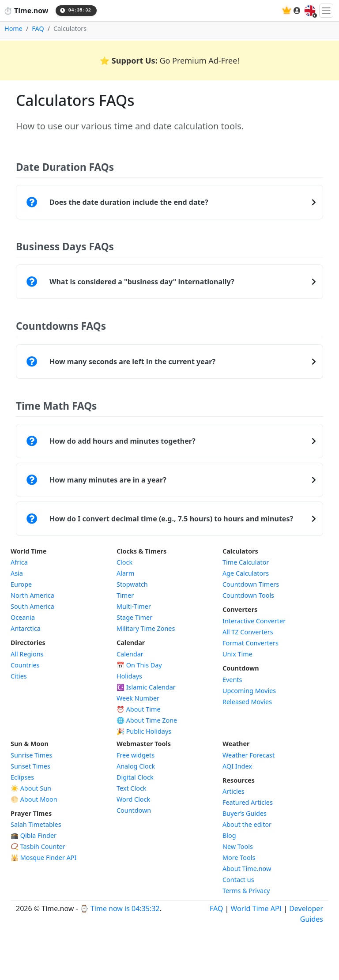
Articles (234, 791)
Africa (19, 562)
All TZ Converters (248, 632)
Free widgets (136, 755)
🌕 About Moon (34, 799)
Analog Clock (136, 766)
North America (32, 595)
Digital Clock (135, 777)
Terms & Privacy (246, 891)
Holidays (129, 676)
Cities (19, 676)
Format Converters (250, 643)
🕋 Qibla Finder (34, 835)
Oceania (23, 617)
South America (32, 606)
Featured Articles (248, 802)
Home (13, 28)
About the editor (247, 824)
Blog (229, 835)
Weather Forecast (249, 755)
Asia (17, 573)
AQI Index (237, 766)
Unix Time (237, 654)
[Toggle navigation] (326, 11)
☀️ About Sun (31, 788)
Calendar (130, 654)
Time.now (26, 11)
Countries (25, 665)
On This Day (139, 665)
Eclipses (22, 777)
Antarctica (26, 628)
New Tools (238, 846)
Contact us (238, 880)
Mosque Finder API (43, 857)
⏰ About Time (139, 709)
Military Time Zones (146, 628)
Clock (124, 562)
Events (232, 680)
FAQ (38, 28)
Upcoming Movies (249, 691)
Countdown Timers (251, 584)
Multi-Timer (134, 606)
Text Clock (131, 788)
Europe (21, 584)
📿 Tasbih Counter (38, 846)
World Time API (256, 908)
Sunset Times (30, 766)
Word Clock (133, 799)
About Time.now (247, 869)
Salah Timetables (36, 824)
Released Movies (247, 702)
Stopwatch (132, 584)
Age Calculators (246, 573)
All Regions (27, 654)
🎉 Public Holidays (144, 731)
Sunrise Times (31, 755)
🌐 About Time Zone (147, 720)
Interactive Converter (254, 621)
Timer (125, 595)
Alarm (125, 573)
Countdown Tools (248, 595)
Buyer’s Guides (245, 813)
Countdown (134, 810)
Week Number (138, 698)
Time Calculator (246, 562)
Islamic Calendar (146, 687)
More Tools (239, 857)
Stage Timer (134, 617)
